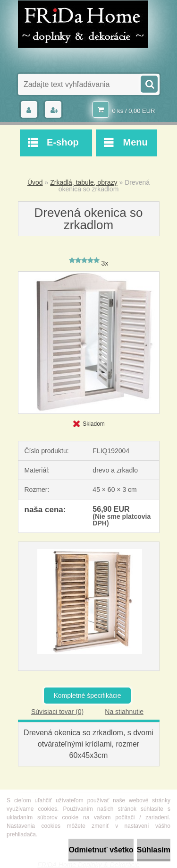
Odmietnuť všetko (101, 850)
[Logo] (83, 24)
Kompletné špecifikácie (87, 696)
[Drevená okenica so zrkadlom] (89, 275)
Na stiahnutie (124, 712)
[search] (149, 83)
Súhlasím (154, 850)
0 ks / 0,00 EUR (133, 111)
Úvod (35, 182)
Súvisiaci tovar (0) (57, 712)
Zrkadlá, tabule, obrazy (84, 182)
